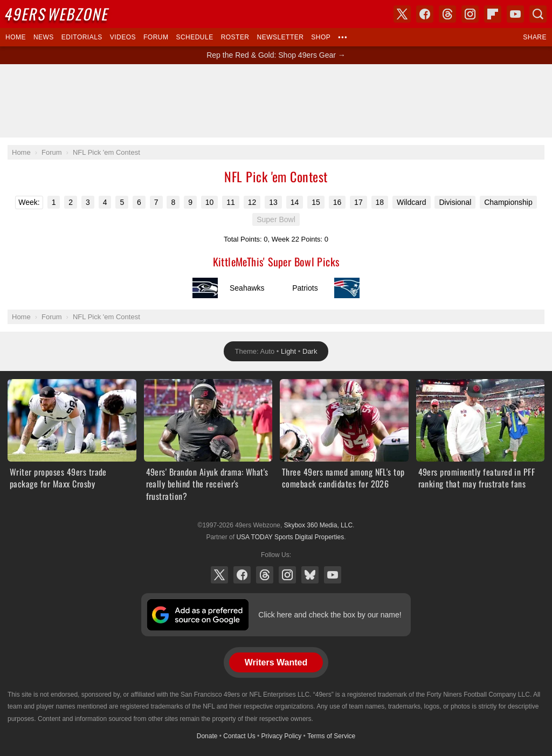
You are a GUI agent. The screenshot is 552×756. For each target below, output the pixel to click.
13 (273, 202)
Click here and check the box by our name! (330, 615)
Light (288, 351)
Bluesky (310, 575)
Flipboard (493, 14)
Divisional (455, 202)
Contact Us (239, 736)
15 (316, 202)
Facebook (242, 575)
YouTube (333, 575)
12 (252, 202)
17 (358, 202)
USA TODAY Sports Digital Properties (290, 537)
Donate (207, 736)
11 (231, 202)
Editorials (82, 37)
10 (210, 202)
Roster (235, 37)
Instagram (287, 575)
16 (337, 202)
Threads (265, 575)
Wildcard (411, 202)
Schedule (194, 37)
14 (295, 202)
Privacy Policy (282, 736)
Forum (156, 37)
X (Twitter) (219, 575)
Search (538, 14)
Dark (310, 351)
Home (16, 37)
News (44, 37)
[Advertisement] (276, 101)
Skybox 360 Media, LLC (318, 525)
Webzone (58, 14)
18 (380, 202)
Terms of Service (331, 736)
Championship (508, 202)
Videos (123, 37)
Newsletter (281, 37)
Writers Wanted (276, 662)
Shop (321, 37)
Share (535, 37)
